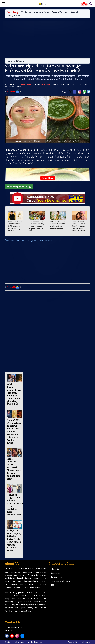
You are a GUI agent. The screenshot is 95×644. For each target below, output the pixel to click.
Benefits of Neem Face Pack (44, 241)
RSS (53, 585)
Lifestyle (20, 62)
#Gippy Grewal (14, 16)
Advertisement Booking (61, 581)
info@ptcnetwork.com (14, 631)
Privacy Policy (57, 577)
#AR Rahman (27, 12)
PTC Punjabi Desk (23, 85)
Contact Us (56, 573)
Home (9, 62)
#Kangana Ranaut (44, 12)
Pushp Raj (45, 85)
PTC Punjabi (84, 642)
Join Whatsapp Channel (19, 187)
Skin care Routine (24, 241)
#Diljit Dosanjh (75, 12)
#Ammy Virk (60, 12)
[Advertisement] (47, 38)
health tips (10, 241)
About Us (55, 569)
